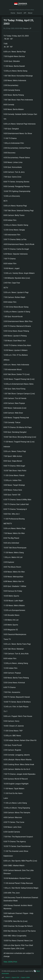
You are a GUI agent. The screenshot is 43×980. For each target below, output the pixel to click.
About (30, 13)
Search (19, 13)
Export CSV (16, 977)
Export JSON (25, 977)
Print (15, 962)
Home (13, 13)
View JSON (8, 962)
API (25, 13)
